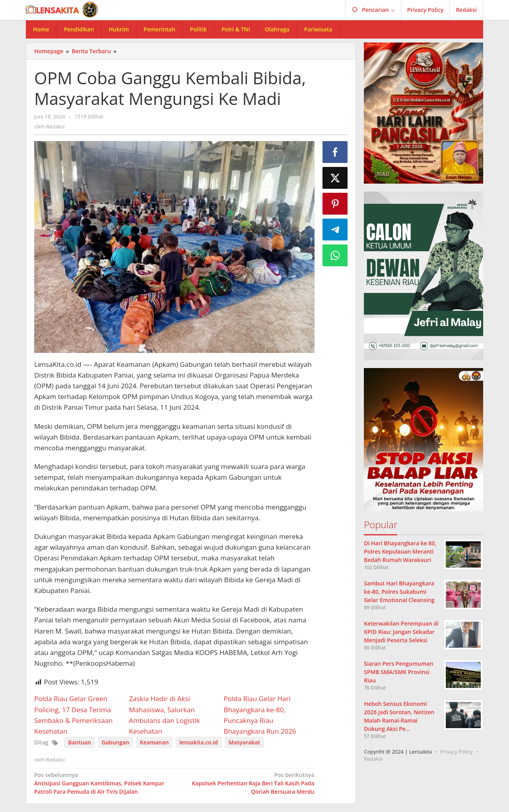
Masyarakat (244, 742)
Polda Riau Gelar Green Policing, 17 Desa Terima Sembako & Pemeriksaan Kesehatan (73, 715)
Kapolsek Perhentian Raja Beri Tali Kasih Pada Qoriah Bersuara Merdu (247, 783)
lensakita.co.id (199, 742)
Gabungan (116, 742)
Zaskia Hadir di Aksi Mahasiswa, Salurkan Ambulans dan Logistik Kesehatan (164, 715)
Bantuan (80, 742)
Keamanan (154, 742)
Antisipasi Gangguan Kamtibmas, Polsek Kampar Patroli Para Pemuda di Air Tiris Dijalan (101, 783)
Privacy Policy (456, 752)
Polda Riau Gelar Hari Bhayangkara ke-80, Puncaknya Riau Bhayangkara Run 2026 (260, 715)
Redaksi (373, 759)
